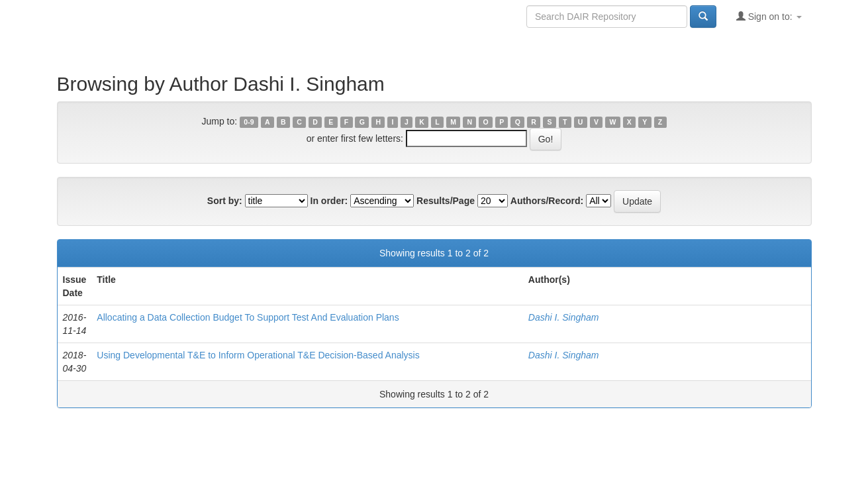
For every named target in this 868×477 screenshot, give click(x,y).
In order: (329, 201)
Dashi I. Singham (564, 317)
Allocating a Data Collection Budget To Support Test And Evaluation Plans (248, 317)
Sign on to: (769, 16)
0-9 (249, 122)
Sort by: (225, 201)
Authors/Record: (547, 201)
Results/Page (446, 201)
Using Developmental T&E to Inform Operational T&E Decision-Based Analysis (258, 355)
